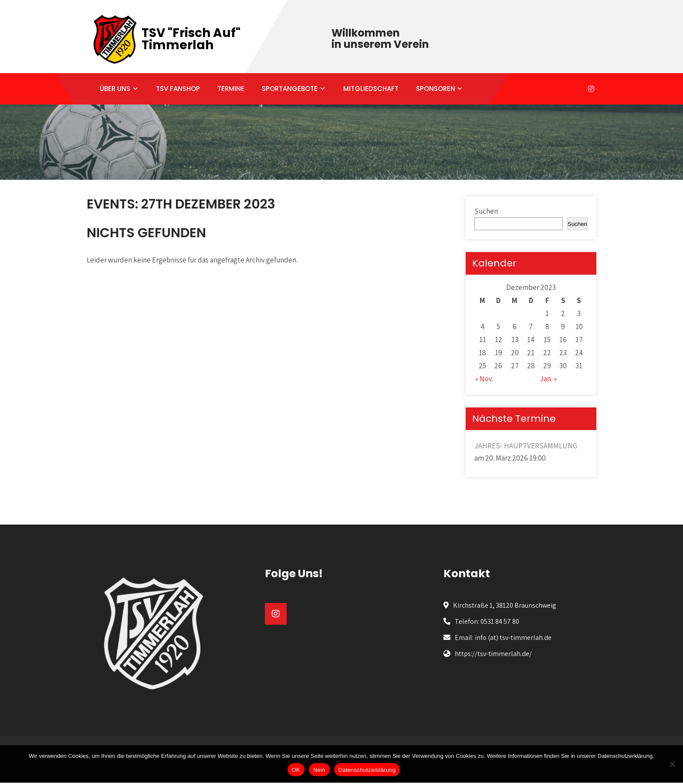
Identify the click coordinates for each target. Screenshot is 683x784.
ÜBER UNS (115, 89)
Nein (319, 770)
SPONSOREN (436, 89)
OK (296, 770)
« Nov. (484, 379)
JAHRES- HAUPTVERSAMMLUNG (526, 446)
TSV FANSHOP (178, 89)
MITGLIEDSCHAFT (371, 89)
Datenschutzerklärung (367, 770)
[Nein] (672, 764)
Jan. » (548, 379)
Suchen (486, 211)
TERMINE (231, 89)
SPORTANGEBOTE (290, 89)
